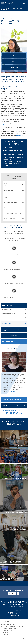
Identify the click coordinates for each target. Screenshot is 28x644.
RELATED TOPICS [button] (8, 305)
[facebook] (9, 594)
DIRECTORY (6, 634)
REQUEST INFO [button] (14, 67)
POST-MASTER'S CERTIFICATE (12, 150)
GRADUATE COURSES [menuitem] (9, 314)
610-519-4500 (15, 616)
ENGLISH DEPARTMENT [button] (10, 342)
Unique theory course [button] (14, 191)
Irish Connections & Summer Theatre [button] (14, 197)
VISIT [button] (14, 62)
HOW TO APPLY (21, 445)
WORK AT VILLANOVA (9, 636)
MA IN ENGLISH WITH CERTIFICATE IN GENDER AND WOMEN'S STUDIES (14, 164)
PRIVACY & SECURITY (9, 625)
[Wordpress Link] (17, 414)
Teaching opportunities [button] (14, 203)
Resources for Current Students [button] (14, 405)
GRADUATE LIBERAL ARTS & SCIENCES (14, 462)
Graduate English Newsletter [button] (12, 399)
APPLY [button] (14, 56)
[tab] (14, 185)
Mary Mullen (19, 135)
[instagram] (18, 594)
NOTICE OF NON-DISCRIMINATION (13, 626)
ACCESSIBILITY (7, 630)
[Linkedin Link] (7, 414)
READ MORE (12, 391)
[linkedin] (15, 594)
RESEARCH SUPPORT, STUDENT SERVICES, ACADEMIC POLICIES (11, 562)
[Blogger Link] (14, 414)
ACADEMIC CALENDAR (19, 529)
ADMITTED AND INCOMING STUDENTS (14, 479)
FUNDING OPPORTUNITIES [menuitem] (10, 318)
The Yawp (20, 129)
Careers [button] (14, 336)
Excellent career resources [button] (14, 208)
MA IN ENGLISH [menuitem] (7, 310)
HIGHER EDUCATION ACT (10, 628)
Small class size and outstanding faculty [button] (14, 185)
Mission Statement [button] (14, 219)
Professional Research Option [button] (14, 213)
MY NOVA (5, 632)
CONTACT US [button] (6, 324)
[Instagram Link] (21, 414)
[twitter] (12, 594)
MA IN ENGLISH (7, 148)
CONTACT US (15, 614)
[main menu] (24, 3)
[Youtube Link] (11, 414)
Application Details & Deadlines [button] (14, 330)
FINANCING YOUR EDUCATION (16, 512)
